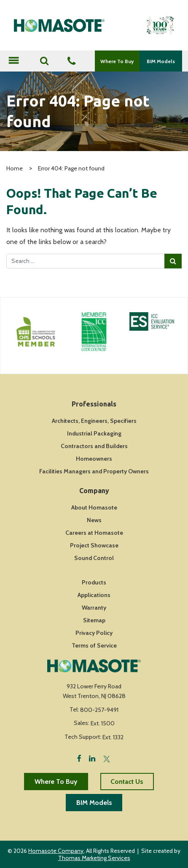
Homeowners (94, 459)
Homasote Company (56, 851)
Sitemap (94, 620)
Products (94, 582)
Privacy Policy (94, 633)
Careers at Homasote (94, 533)
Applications (94, 595)
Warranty (94, 608)
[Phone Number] (71, 62)
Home (15, 168)
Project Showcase (94, 545)
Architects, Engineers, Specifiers (94, 421)
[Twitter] (107, 758)
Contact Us (127, 782)
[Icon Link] (36, 332)
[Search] (44, 61)
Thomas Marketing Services (94, 858)
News (94, 520)
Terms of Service (94, 645)
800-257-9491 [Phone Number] (99, 710)
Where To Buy (117, 61)
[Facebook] (79, 758)
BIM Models (161, 61)
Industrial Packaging (94, 433)
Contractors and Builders (94, 446)
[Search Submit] (173, 261)
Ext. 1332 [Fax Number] (113, 737)
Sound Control (94, 558)
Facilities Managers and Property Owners (94, 471)
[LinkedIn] (92, 758)
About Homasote (94, 507)
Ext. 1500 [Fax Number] (103, 723)
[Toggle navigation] (13, 61)
